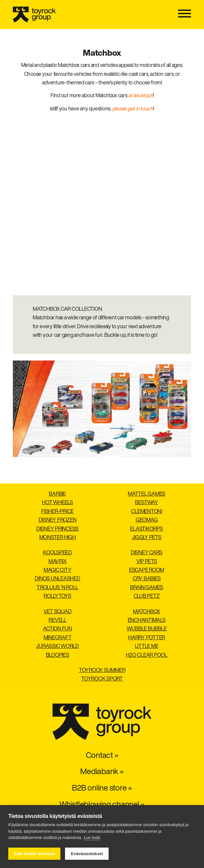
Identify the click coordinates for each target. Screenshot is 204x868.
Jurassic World (57, 647)
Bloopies (58, 655)
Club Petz (147, 596)
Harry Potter (147, 638)
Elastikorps (146, 529)
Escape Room (147, 570)
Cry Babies (147, 579)
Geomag (147, 520)
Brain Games (147, 588)
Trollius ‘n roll (57, 588)
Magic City (58, 570)
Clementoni (147, 512)
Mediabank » (102, 772)
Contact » (102, 756)
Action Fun (57, 629)
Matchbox (147, 612)
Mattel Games (147, 494)
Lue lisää (92, 838)
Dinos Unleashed (57, 579)
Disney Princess (57, 529)
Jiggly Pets (146, 538)
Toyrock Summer (102, 671)
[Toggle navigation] (185, 14)
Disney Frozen (58, 520)
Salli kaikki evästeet (34, 854)
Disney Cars (147, 553)
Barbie (57, 494)
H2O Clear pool (147, 655)
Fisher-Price (57, 512)
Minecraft (58, 638)
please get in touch (133, 109)
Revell (57, 621)
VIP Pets (147, 562)
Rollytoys (57, 596)
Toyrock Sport (102, 679)
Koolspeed (57, 553)
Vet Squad (58, 612)
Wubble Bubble (147, 629)
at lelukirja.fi (140, 96)
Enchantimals (147, 621)
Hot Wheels (57, 503)
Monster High (58, 538)
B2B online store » (102, 789)
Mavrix (58, 562)
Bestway (146, 503)
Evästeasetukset (87, 854)
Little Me (147, 647)
